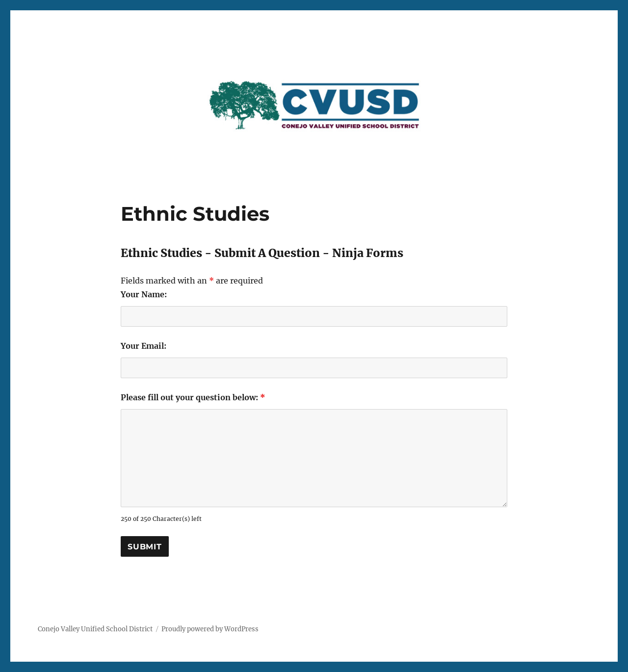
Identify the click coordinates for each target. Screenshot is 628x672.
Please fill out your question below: (193, 397)
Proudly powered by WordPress (210, 629)
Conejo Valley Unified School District (95, 629)
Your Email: (144, 346)
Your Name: (144, 294)
